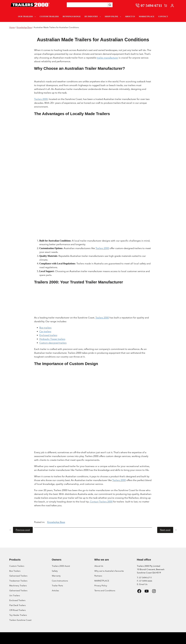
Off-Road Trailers (17, 610)
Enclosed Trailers (17, 600)
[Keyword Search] (87, 5)
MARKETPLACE (102, 581)
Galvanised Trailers (18, 576)
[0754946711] (138, 5)
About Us (99, 566)
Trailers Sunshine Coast (20, 620)
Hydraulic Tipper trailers (52, 339)
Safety (55, 571)
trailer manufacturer (108, 58)
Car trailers (45, 332)
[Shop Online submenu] (120, 17)
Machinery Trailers (18, 586)
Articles (55, 591)
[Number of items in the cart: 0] (166, 6)
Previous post (23, 530)
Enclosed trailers (48, 335)
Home (12, 27)
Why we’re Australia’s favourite (109, 571)
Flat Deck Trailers (17, 605)
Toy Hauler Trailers (18, 615)
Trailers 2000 (41, 99)
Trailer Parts (57, 586)
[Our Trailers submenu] (35, 17)
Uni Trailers (15, 596)
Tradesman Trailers (18, 581)
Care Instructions (60, 581)
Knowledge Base (24, 27)
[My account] (173, 6)
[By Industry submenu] (100, 17)
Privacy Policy (101, 586)
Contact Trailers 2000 (101, 502)
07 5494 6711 (151, 5)
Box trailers (45, 328)
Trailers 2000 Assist (61, 566)
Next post (165, 530)
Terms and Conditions (105, 591)
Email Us (143, 584)
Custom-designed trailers (53, 343)
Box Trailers (15, 571)
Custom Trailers (17, 566)
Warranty (56, 576)
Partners (98, 576)
